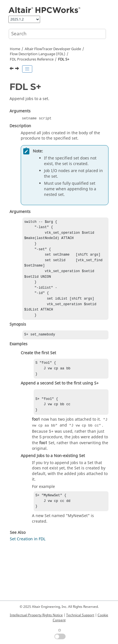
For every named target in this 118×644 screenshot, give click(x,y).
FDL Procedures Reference (32, 59)
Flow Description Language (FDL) (38, 54)
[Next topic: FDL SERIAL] (18, 69)
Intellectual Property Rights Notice (36, 615)
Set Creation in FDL (28, 555)
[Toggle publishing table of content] (27, 69)
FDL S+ (64, 59)
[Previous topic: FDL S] (12, 69)
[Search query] (57, 34)
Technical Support (80, 615)
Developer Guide (53, 49)
